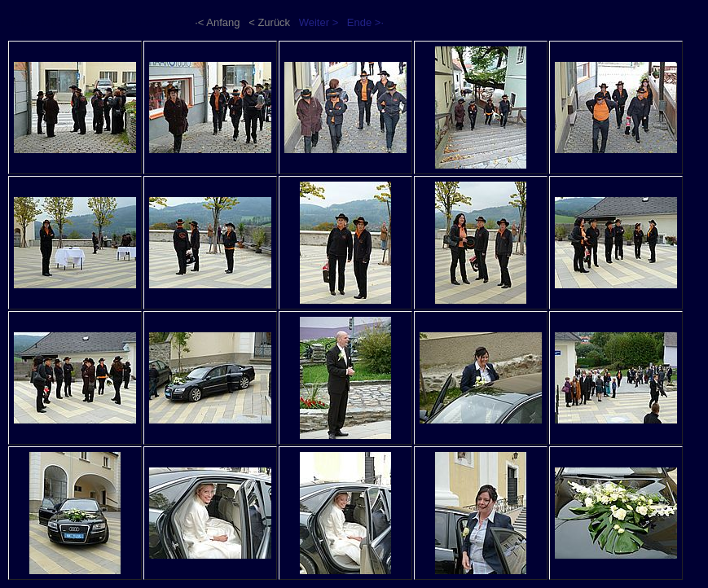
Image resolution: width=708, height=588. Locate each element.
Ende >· (365, 22)
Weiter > (319, 22)
